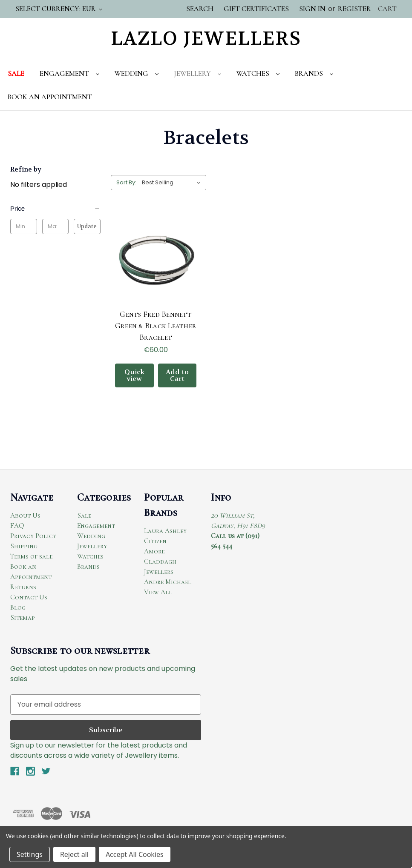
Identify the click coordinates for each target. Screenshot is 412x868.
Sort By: (126, 182)
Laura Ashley (165, 531)
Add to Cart (177, 375)
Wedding (137, 73)
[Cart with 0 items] (387, 9)
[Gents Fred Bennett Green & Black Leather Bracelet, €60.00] (156, 259)
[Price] (55, 209)
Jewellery (197, 73)
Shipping (24, 546)
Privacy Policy (33, 536)
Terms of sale (31, 556)
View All (158, 592)
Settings (30, 854)
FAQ (17, 526)
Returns (23, 587)
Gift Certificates (256, 9)
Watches (258, 73)
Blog (18, 607)
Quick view (134, 375)
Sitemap (23, 618)
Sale (16, 73)
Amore (154, 551)
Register (354, 9)
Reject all (74, 854)
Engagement (69, 73)
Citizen (155, 541)
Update (87, 226)
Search (200, 9)
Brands (314, 73)
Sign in (312, 9)
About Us (25, 516)
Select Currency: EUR (59, 9)
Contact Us (29, 597)
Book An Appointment (50, 97)
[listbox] (173, 183)
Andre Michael (168, 582)
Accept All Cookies (135, 854)
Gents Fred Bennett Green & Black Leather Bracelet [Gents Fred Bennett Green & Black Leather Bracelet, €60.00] (156, 326)
